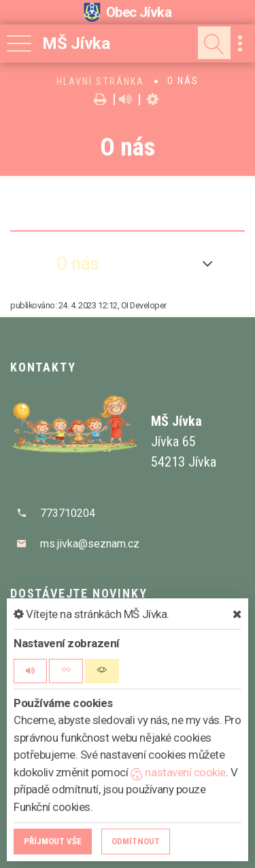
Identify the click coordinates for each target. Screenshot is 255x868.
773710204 (68, 513)
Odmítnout (136, 841)
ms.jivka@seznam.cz (90, 544)
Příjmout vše (53, 841)
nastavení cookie (178, 772)
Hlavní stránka (100, 82)
